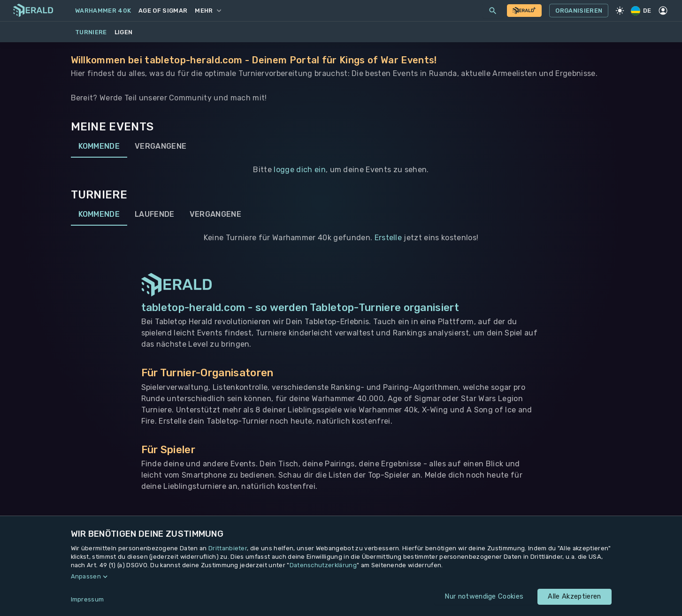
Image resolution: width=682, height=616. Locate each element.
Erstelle (388, 238)
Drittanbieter (228, 548)
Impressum (88, 599)
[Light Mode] (620, 11)
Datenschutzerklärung (323, 565)
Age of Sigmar (163, 11)
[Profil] (663, 11)
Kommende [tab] (99, 146)
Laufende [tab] (155, 214)
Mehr (208, 11)
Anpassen (86, 576)
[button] (341, 577)
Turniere (91, 32)
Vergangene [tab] (161, 146)
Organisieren (579, 11)
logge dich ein (299, 170)
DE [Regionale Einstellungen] (642, 11)
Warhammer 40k (103, 11)
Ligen (124, 32)
